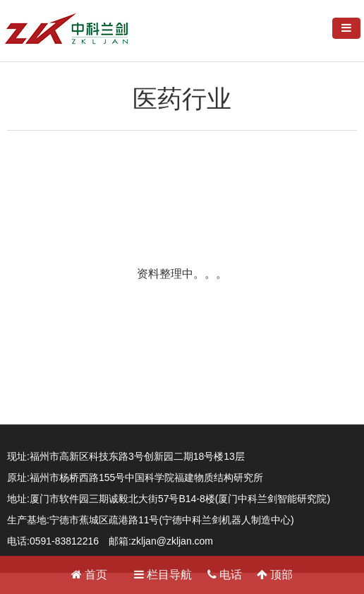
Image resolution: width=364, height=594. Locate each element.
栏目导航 (163, 575)
